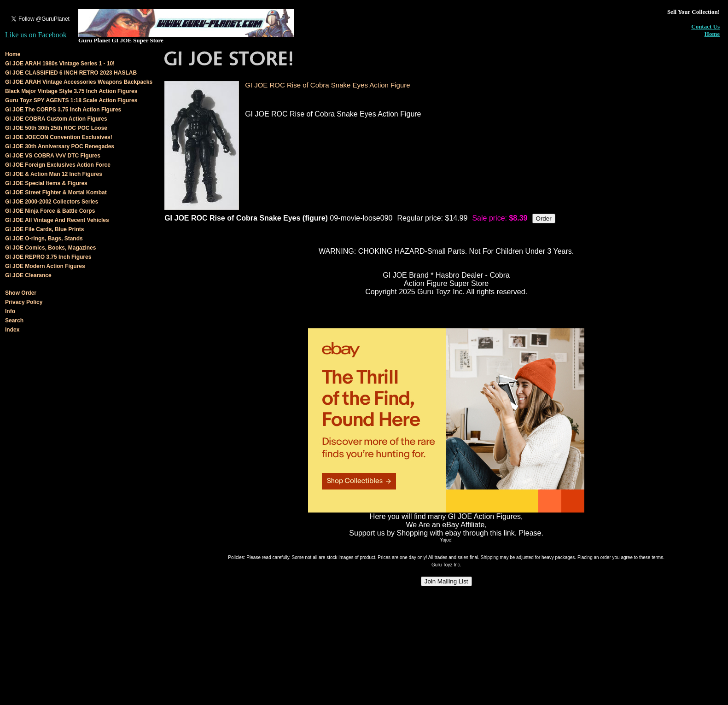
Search (14, 320)
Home (712, 34)
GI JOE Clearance (28, 275)
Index (12, 330)
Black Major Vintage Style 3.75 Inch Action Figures (71, 91)
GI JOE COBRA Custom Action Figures (56, 119)
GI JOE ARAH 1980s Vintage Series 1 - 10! (60, 64)
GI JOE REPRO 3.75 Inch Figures (48, 257)
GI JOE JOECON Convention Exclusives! (59, 137)
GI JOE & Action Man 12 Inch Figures (54, 174)
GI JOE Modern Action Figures (45, 266)
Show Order (21, 293)
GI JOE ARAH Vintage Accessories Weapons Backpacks (79, 82)
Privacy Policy (24, 302)
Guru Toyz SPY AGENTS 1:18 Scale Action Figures (71, 100)
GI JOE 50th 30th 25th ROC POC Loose (56, 128)
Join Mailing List (446, 581)
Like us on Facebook (36, 35)
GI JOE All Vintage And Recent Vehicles (57, 220)
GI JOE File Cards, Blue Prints (44, 229)
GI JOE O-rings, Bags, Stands (44, 239)
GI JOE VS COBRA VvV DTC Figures (53, 156)
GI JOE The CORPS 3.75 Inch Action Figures (63, 110)
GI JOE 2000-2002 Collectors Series (52, 202)
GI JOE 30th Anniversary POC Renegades (60, 146)
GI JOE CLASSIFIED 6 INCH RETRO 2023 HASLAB (71, 73)
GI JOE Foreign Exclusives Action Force (58, 165)
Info (10, 311)
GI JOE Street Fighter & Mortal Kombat (56, 192)
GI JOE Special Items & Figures (46, 183)
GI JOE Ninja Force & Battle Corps (50, 211)
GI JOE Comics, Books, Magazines (50, 248)
